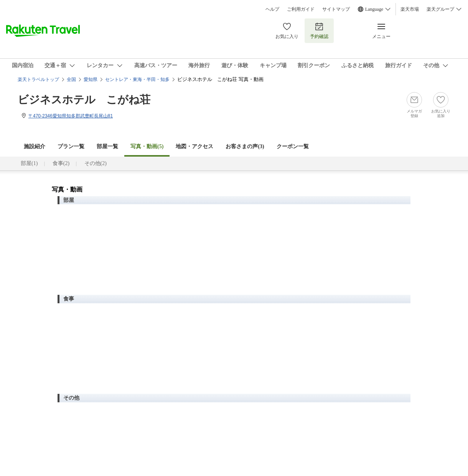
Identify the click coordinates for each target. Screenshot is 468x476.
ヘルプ (272, 9)
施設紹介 (35, 146)
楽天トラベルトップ (38, 79)
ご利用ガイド (301, 9)
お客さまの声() (245, 146)
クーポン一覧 (293, 146)
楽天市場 (410, 9)
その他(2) (96, 163)
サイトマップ (336, 9)
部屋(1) (29, 163)
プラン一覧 (71, 146)
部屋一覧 (107, 146)
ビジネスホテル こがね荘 (84, 100)
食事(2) (61, 163)
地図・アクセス (194, 146)
